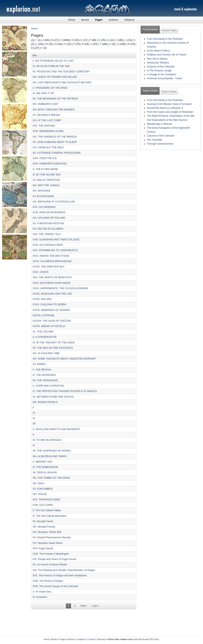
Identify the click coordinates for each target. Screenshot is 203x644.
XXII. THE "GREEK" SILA (47, 234)
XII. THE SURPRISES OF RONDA (52, 451)
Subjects (129, 20)
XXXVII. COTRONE (43, 315)
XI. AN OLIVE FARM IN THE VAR (51, 66)
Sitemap (101, 639)
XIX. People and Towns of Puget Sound (54, 559)
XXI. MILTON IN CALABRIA (48, 229)
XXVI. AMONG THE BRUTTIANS (51, 256)
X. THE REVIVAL (42, 370)
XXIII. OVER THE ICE (45, 158)
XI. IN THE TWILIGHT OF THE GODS (54, 343)
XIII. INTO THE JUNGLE (46, 185)
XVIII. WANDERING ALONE (48, 131)
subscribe (137, 639)
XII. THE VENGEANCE (45, 380)
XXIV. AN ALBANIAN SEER (48, 245)
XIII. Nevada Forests (44, 527)
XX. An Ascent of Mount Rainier (50, 565)
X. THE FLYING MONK (45, 169)
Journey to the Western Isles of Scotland (169, 104)
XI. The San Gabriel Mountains (50, 516)
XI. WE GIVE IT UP (43, 93)
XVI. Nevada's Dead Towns (48, 543)
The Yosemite (154, 140)
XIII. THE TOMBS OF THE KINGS (51, 478)
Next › (84, 606)
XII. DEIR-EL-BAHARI (45, 473)
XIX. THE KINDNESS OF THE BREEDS (55, 137)
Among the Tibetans (158, 63)
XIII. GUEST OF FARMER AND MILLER (55, 77)
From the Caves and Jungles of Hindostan (170, 112)
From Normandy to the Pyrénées (165, 39)
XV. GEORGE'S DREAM (46, 115)
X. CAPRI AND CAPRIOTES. (49, 386)
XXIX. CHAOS (40, 272)
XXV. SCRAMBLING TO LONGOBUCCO (55, 250)
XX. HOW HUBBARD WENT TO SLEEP (55, 142)
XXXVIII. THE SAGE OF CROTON (52, 321)
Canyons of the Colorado (161, 67)
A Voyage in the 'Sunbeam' (162, 74)
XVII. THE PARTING (44, 126)
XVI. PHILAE (40, 494)
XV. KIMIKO (39, 364)
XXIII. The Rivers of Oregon (48, 581)
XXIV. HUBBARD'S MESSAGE (50, 164)
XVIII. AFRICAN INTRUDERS (49, 212)
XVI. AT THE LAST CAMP (47, 120)
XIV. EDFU (39, 483)
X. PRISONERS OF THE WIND (50, 88)
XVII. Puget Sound (43, 548)
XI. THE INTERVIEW (44, 375)
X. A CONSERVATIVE (45, 337)
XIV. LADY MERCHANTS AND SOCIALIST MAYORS (62, 83)
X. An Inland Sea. (42, 592)
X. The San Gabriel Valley (47, 510)
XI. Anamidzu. (40, 597)
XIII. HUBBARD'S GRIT (46, 104)
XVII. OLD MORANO (44, 207)
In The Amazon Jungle (159, 71)
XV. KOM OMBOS (43, 489)
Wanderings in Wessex (159, 124)
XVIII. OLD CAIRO (43, 505)
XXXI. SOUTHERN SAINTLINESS (51, 283)
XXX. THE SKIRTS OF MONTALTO (52, 277)
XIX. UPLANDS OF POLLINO (49, 218)
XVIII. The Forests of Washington (51, 554)
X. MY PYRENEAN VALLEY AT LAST (53, 61)
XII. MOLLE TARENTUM (46, 180)
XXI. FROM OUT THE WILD (48, 148)
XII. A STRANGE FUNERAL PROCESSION (57, 153)
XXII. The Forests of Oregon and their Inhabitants (60, 576)
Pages (99, 20)
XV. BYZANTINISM (43, 196)
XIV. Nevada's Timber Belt (47, 532)
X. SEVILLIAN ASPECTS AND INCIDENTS (56, 429)
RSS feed (154, 639)
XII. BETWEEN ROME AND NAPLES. (53, 397)
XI (34, 413)
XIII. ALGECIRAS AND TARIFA (50, 456)
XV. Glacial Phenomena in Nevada (52, 537)
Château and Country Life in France (167, 55)
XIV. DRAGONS (41, 191)
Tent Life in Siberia (157, 59)
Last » (96, 606)
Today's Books (150, 91)
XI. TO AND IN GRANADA (47, 440)
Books (85, 20)
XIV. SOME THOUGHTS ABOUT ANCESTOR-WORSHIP (64, 359)
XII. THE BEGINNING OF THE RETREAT (55, 99)
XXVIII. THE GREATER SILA (48, 267)
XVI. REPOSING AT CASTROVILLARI (54, 202)
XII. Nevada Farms (43, 521)
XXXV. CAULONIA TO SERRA (49, 305)
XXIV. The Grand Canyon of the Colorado (55, 586)
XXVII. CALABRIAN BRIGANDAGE (52, 261)
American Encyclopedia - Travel (164, 78)
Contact (91, 639)
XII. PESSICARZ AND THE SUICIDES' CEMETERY (61, 72)
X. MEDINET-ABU (43, 462)
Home (72, 20)
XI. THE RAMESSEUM (45, 467)
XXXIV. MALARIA (42, 299)
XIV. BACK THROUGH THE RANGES (54, 110)
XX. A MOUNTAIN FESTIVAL (49, 223)
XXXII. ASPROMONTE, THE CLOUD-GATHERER (60, 288)
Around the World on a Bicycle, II (165, 108)
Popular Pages (169, 30)
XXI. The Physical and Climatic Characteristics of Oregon (64, 570)
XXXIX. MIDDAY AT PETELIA (49, 326)
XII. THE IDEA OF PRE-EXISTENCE (53, 348)
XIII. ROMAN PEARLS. (45, 402)
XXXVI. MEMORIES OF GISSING (51, 310)
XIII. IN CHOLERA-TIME (46, 353)
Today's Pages (169, 91)
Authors (113, 20)
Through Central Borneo (160, 144)
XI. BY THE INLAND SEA (47, 175)
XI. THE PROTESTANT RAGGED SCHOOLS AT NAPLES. (65, 391)
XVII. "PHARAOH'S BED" (47, 500)
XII (34, 424)
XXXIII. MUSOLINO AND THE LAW (52, 294)
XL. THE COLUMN (43, 332)
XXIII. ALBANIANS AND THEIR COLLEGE (56, 240)
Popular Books (150, 29)
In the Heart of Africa (158, 51)
